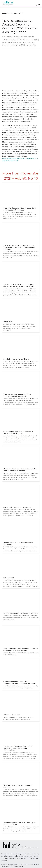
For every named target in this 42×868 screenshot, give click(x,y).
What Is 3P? (8, 322)
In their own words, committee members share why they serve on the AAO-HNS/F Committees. (21, 687)
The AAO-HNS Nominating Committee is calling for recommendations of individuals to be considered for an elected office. (21, 618)
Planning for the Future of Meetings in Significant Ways (19, 824)
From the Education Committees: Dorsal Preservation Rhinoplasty (20, 209)
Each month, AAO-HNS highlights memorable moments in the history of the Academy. (19, 718)
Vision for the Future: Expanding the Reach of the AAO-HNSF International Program (19, 247)
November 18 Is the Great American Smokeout (18, 544)
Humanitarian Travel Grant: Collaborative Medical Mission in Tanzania (20, 470)
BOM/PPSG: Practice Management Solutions (18, 786)
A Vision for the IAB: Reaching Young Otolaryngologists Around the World (19, 285)
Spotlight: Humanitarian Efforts (16, 359)
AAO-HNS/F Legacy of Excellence (17, 507)
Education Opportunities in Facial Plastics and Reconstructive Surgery (21, 649)
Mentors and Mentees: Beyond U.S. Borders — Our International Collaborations (18, 748)
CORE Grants (9, 578)
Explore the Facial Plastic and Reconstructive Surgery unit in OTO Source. (21, 654)
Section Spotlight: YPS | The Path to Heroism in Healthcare (18, 433)
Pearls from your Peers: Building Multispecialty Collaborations (17, 395)
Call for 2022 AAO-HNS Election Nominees (21, 613)
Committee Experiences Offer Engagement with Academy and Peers (20, 683)
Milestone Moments (12, 715)
